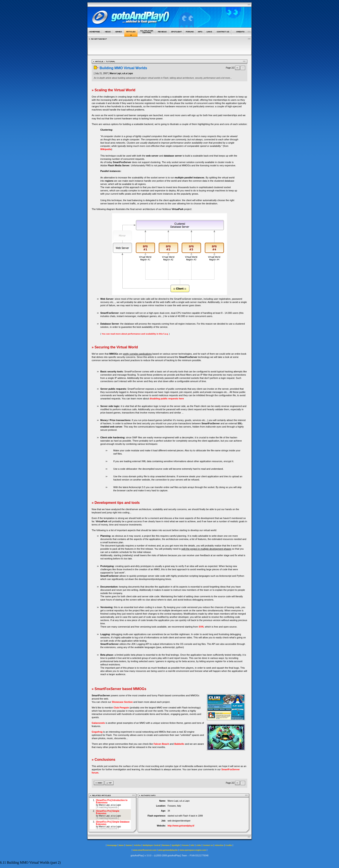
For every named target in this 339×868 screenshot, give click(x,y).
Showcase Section (122, 702)
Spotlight (176, 845)
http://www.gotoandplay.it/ (181, 826)
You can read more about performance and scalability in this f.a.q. (135, 334)
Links (199, 845)
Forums (185, 845)
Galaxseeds (98, 723)
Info (193, 845)
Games (129, 845)
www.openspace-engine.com (193, 850)
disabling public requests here (167, 399)
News (121, 845)
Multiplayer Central (151, 845)
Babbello (179, 744)
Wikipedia (106, 149)
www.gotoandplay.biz (168, 850)
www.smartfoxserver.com (145, 850)
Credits (229, 845)
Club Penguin (121, 708)
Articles (137, 845)
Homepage (112, 845)
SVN (201, 627)
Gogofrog (97, 732)
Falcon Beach (161, 744)
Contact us (208, 845)
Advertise (219, 845)
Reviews (166, 845)
